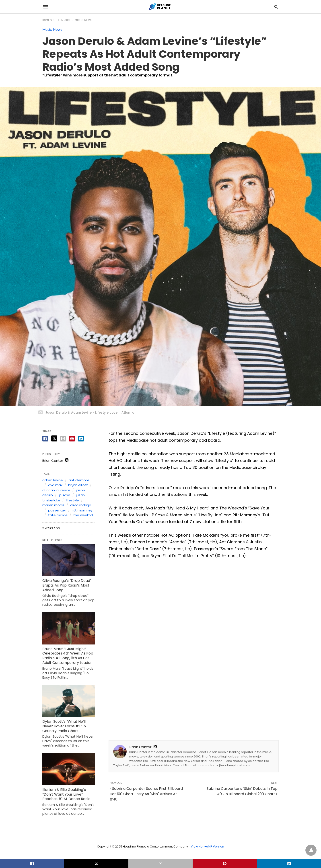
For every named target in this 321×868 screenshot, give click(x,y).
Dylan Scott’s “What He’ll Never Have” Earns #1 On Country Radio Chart (64, 726)
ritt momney (82, 510)
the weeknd (83, 515)
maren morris (53, 505)
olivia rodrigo (81, 505)
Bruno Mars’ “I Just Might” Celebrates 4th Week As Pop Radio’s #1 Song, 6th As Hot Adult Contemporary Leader (68, 656)
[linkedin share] (81, 439)
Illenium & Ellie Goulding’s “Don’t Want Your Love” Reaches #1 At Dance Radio (66, 794)
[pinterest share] (72, 439)
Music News (83, 20)
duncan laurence (56, 490)
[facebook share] (45, 439)
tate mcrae (58, 515)
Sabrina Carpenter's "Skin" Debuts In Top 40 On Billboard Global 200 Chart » (242, 791)
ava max (55, 485)
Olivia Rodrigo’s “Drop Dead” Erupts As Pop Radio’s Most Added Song (67, 585)
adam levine (53, 480)
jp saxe (64, 495)
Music (66, 20)
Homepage (49, 20)
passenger (57, 510)
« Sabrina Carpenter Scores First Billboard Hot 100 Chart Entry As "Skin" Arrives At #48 (146, 794)
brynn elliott (78, 485)
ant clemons (79, 480)
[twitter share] (54, 438)
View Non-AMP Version (207, 846)
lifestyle (72, 500)
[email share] (63, 439)
